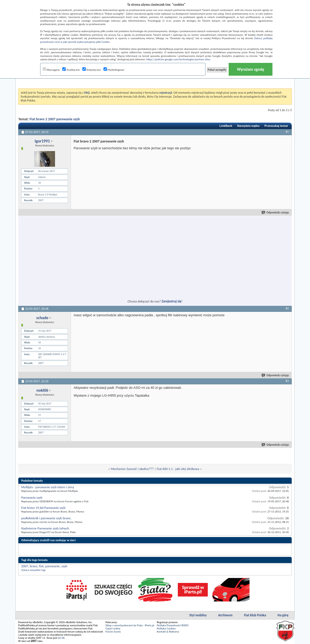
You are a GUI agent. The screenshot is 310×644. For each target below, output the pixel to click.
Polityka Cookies (166, 628)
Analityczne (71, 70)
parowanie (52, 566)
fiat (41, 566)
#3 (287, 381)
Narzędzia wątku (248, 126)
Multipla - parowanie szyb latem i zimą (47, 487)
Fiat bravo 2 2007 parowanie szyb (55, 119)
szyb (64, 566)
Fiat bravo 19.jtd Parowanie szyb (43, 508)
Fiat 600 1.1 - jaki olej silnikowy (178, 469)
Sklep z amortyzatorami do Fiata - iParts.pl (130, 625)
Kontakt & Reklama (168, 632)
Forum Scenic (113, 632)
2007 (25, 566)
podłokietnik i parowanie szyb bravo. (46, 518)
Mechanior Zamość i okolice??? (132, 469)
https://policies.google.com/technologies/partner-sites (178, 59)
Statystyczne (92, 70)
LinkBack (226, 126)
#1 (287, 132)
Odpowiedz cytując (276, 213)
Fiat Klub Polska (255, 615)
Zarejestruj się (172, 301)
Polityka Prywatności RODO (172, 625)
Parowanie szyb (32, 497)
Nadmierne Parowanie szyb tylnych (45, 528)
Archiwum (225, 615)
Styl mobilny (198, 615)
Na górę (283, 615)
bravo (34, 566)
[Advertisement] (108, 254)
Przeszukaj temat (276, 126)
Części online (113, 628)
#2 (287, 308)
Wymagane (51, 70)
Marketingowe (114, 70)
